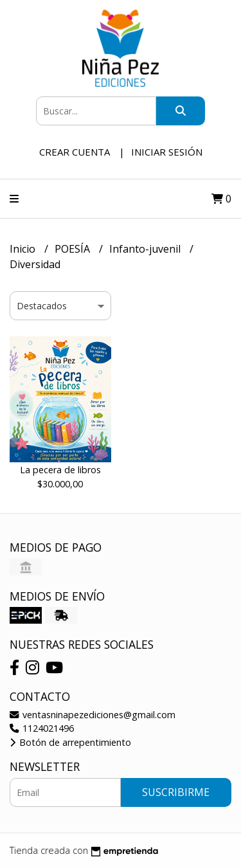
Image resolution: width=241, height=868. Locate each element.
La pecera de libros (60, 470)
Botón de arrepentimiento (70, 742)
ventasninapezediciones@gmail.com (93, 715)
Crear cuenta (75, 152)
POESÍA (74, 249)
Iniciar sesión (167, 152)
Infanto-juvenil (146, 249)
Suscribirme (176, 792)
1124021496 (42, 728)
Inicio (24, 249)
